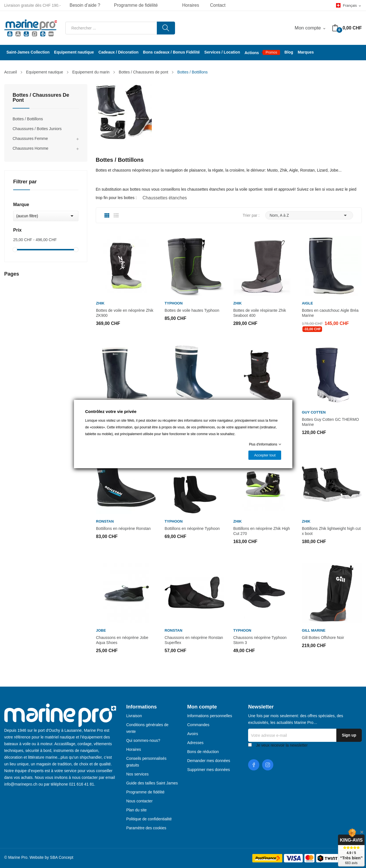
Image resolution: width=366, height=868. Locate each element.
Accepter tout (265, 455)
